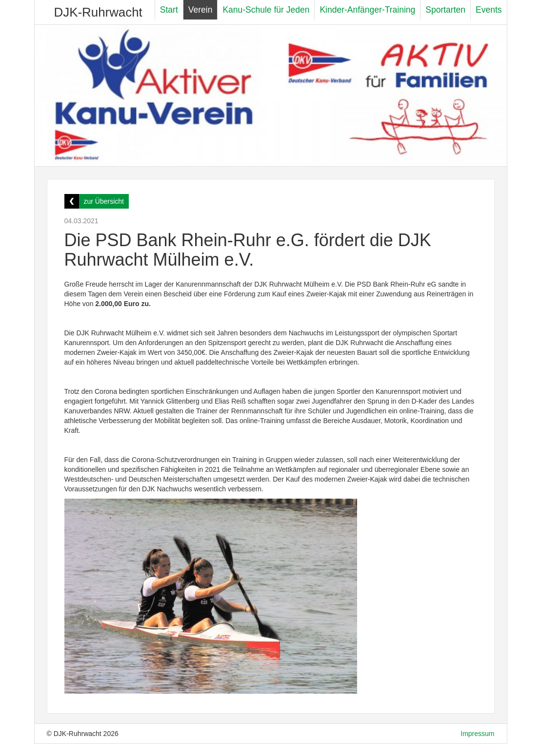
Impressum (477, 734)
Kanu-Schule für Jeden (266, 10)
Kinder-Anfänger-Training (367, 10)
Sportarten (445, 10)
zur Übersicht (104, 201)
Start (169, 10)
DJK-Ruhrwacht (98, 12)
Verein (200, 10)
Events (489, 10)
